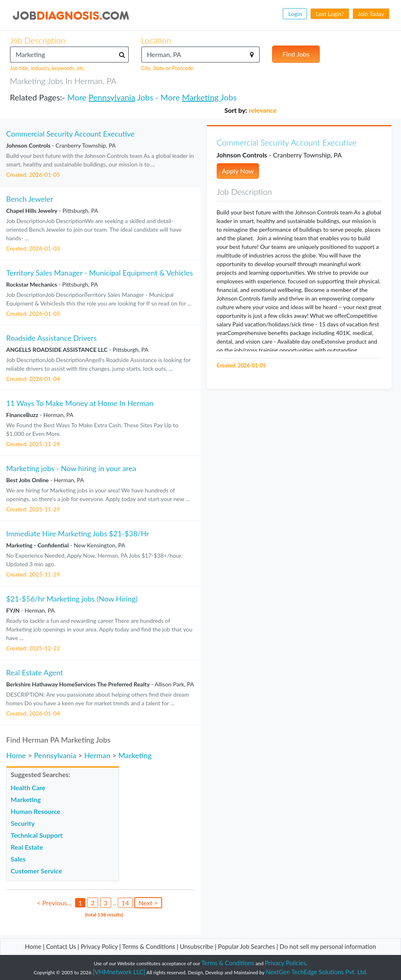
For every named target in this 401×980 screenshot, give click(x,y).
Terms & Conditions (150, 946)
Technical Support (37, 835)
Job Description (38, 40)
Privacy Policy (99, 946)
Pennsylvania (112, 97)
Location (156, 40)
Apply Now (238, 171)
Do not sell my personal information (328, 946)
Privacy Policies (285, 963)
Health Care (28, 787)
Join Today (371, 14)
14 (125, 903)
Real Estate (27, 847)
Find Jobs (296, 54)
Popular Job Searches (246, 946)
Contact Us (61, 946)
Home (16, 755)
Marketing (201, 97)
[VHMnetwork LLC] (119, 972)
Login (295, 14)
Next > (148, 903)
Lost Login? (330, 14)
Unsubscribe (196, 946)
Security (23, 823)
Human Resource (36, 811)
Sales (18, 859)
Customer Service (36, 871)
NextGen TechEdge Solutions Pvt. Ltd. (316, 972)
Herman (97, 755)
